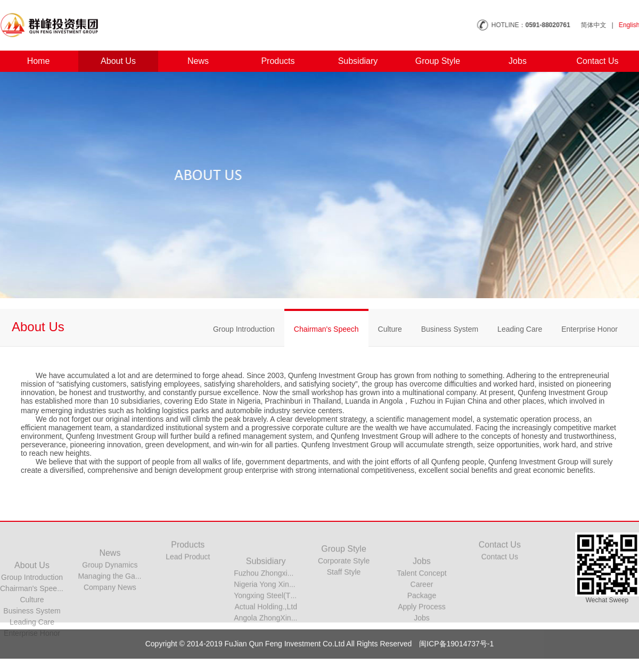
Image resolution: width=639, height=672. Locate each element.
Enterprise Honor (589, 329)
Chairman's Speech (326, 329)
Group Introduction (244, 329)
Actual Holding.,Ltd (266, 636)
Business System (450, 329)
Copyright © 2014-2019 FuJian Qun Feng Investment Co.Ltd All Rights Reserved (280, 654)
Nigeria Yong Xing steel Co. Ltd (285, 613)
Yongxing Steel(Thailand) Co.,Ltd (288, 625)
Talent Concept (421, 602)
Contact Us (590, 61)
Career (422, 613)
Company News (110, 607)
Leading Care (520, 329)
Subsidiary (350, 61)
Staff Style (344, 586)
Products (270, 61)
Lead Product (188, 566)
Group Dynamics (110, 584)
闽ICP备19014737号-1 (456, 654)
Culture (390, 329)
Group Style (430, 61)
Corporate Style (344, 575)
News (191, 61)
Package (422, 625)
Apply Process (421, 636)
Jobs (510, 61)
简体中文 (603, 25)
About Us (111, 61)
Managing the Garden (114, 595)
